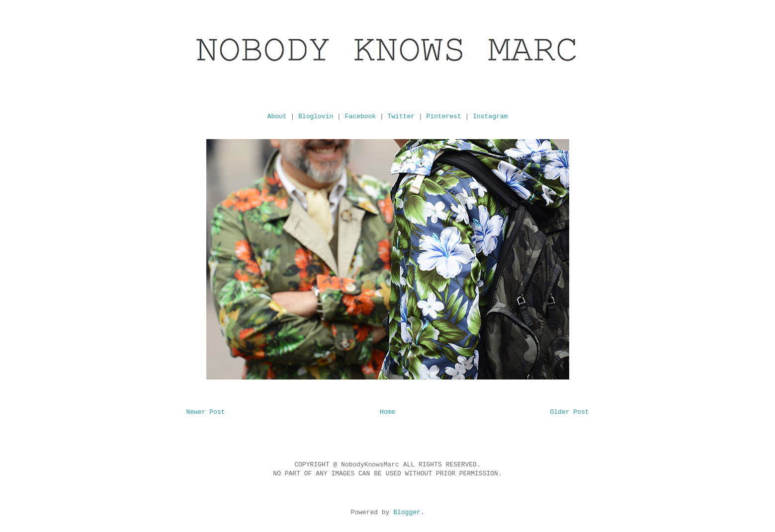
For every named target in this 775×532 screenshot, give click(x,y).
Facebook (360, 116)
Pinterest (444, 116)
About (277, 116)
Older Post (569, 412)
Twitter (401, 116)
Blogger (407, 512)
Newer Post (206, 412)
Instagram (490, 116)
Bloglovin (316, 116)
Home (387, 412)
